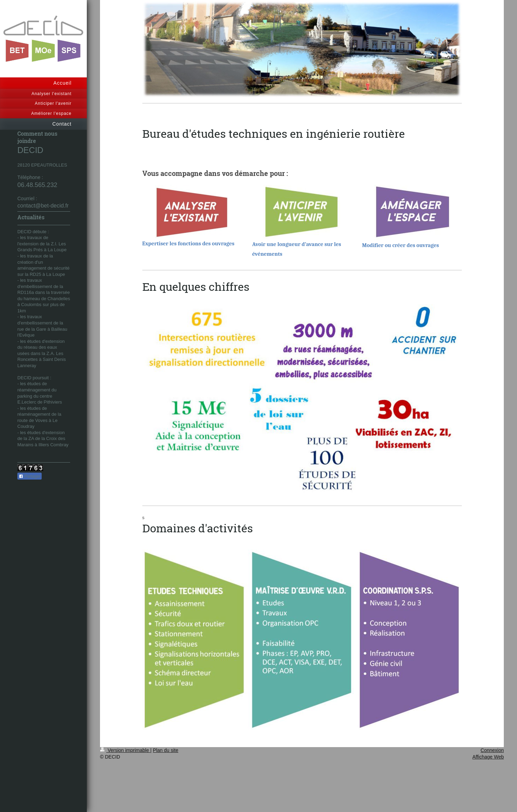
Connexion (492, 750)
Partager (30, 476)
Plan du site (165, 750)
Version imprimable (125, 750)
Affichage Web (488, 757)
